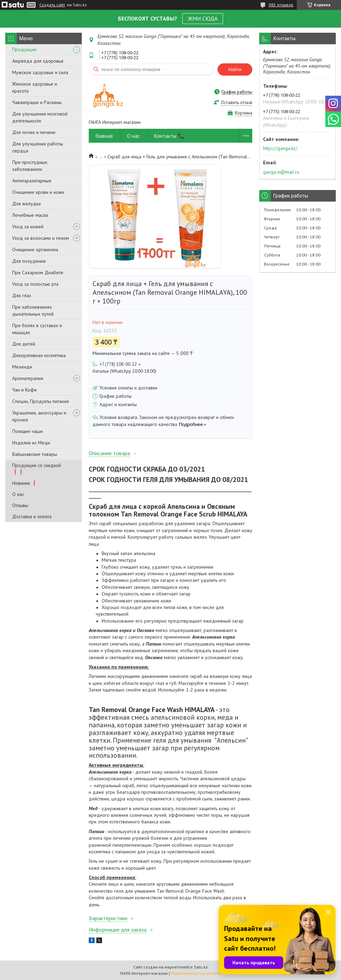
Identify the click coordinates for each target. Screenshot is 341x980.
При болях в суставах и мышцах (37, 329)
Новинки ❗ (25, 483)
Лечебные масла (30, 215)
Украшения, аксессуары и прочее (39, 416)
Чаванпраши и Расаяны (37, 102)
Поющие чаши (27, 431)
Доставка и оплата (32, 516)
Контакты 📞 (169, 136)
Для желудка (26, 204)
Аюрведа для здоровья (38, 61)
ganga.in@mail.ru (281, 172)
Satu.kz (201, 967)
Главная (104, 136)
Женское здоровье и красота (35, 87)
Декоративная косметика (39, 355)
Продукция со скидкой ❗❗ (37, 469)
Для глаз (22, 295)
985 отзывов (281, 5)
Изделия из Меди (31, 443)
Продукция (24, 49)
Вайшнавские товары (35, 454)
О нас (18, 494)
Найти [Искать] (235, 69)
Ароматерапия (28, 378)
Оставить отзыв (237, 102)
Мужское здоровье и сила (40, 72)
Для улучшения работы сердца (38, 147)
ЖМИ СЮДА (203, 18)
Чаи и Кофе (25, 390)
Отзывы (20, 505)
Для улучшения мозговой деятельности (40, 117)
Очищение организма (35, 250)
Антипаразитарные (32, 181)
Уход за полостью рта (35, 284)
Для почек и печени (34, 132)
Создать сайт (52, 5)
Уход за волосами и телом (41, 238)
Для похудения (29, 261)
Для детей (24, 344)
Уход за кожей (28, 227)
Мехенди (22, 367)
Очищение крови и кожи (38, 192)
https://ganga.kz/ (280, 148)
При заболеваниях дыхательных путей (33, 310)
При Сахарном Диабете (38, 272)
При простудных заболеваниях (30, 166)
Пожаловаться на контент (196, 973)
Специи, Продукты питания (41, 401)
